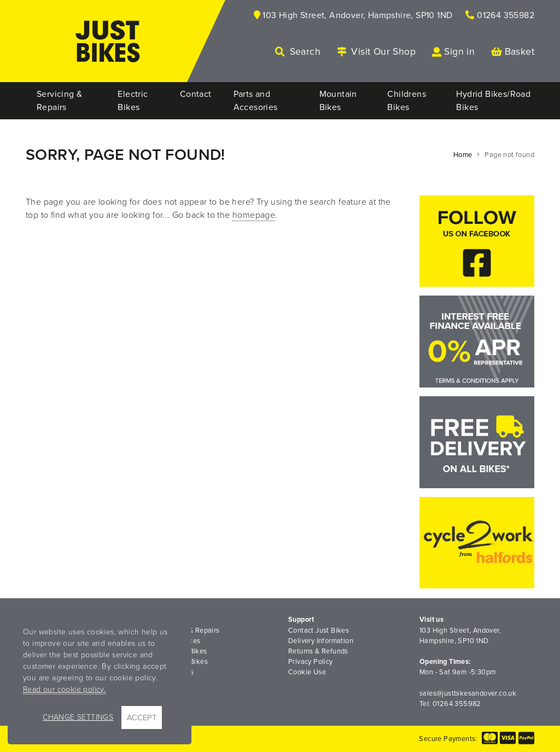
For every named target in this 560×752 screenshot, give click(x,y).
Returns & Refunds (318, 651)
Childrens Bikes (182, 662)
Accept (142, 718)
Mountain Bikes (182, 651)
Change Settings (78, 717)
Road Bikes (175, 672)
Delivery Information (321, 641)
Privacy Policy (311, 662)
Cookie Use (307, 672)
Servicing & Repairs (188, 630)
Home (463, 155)
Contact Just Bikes (319, 630)
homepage (254, 215)
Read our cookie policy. (64, 689)
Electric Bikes (179, 641)
